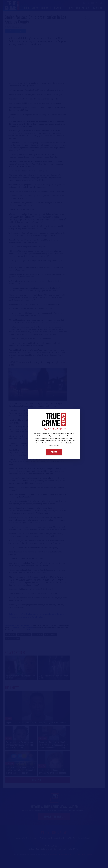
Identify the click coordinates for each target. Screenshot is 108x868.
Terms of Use (65, 433)
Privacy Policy (68, 438)
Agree (54, 452)
